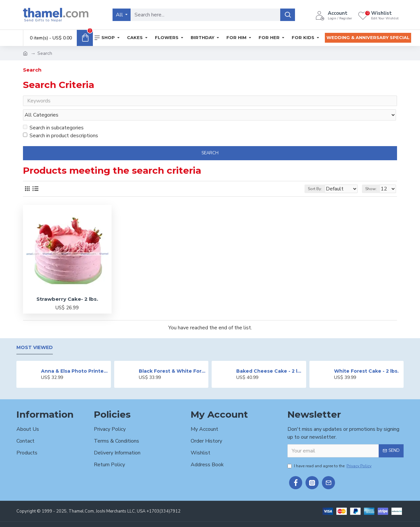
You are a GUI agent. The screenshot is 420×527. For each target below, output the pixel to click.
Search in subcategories (53, 115)
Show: (374, 176)
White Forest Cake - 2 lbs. (366, 359)
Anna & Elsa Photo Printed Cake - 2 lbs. (75, 359)
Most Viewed (35, 335)
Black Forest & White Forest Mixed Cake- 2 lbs (172, 359)
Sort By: (311, 176)
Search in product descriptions (61, 123)
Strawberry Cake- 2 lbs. (67, 286)
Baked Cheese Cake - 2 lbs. (270, 359)
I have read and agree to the (330, 453)
